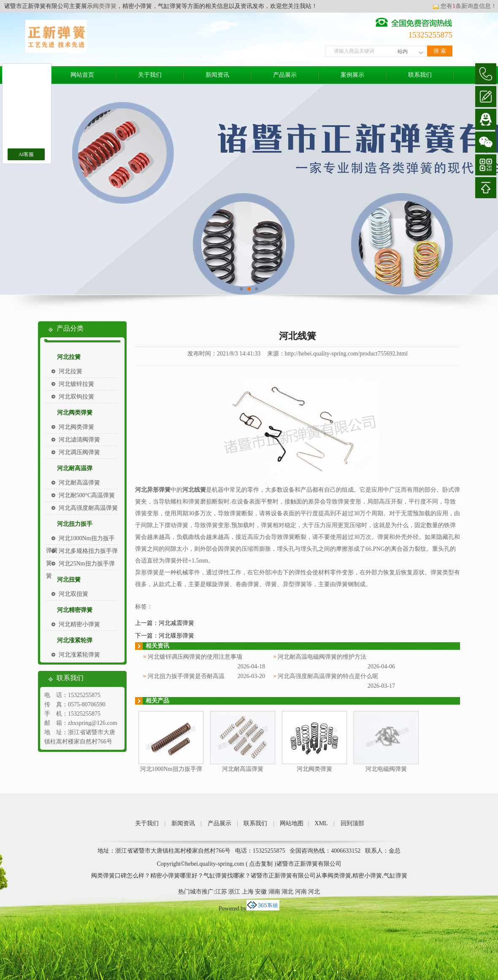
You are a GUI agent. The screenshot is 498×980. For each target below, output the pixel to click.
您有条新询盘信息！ (465, 6)
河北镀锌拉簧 (76, 384)
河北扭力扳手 (75, 524)
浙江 (234, 892)
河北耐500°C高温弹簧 (87, 495)
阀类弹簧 (105, 6)
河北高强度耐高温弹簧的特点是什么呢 (328, 676)
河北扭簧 (69, 580)
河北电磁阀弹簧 (386, 769)
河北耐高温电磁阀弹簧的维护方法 (322, 657)
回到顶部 (352, 823)
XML (321, 823)
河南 (301, 892)
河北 (314, 892)
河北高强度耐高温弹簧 (88, 508)
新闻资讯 (217, 75)
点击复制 (261, 864)
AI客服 (26, 154)
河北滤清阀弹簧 (79, 440)
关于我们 (150, 75)
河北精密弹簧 (75, 610)
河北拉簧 (69, 357)
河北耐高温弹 (75, 468)
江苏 (221, 892)
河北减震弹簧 (176, 623)
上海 (248, 892)
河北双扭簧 (73, 594)
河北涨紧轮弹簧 (79, 655)
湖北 (287, 892)
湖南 (274, 892)
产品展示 (285, 75)
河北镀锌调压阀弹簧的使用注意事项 (195, 657)
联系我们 (420, 75)
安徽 (261, 892)
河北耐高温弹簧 (79, 483)
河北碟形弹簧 (176, 636)
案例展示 (352, 75)
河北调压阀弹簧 (79, 452)
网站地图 (292, 823)
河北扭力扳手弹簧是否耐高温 (186, 676)
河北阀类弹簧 (75, 413)
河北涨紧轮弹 (75, 640)
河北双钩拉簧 (76, 397)
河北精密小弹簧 (79, 624)
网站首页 (82, 75)
